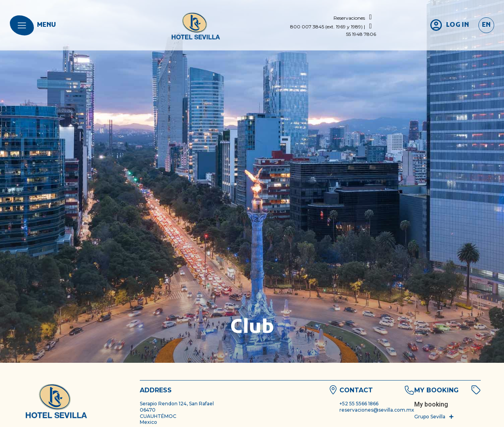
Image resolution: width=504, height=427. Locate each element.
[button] (435, 417)
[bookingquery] (431, 405)
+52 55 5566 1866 (359, 404)
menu (46, 25)
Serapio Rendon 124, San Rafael (177, 404)
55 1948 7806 (361, 34)
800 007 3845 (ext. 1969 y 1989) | (328, 27)
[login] (449, 25)
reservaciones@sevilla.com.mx (377, 410)
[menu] (22, 25)
